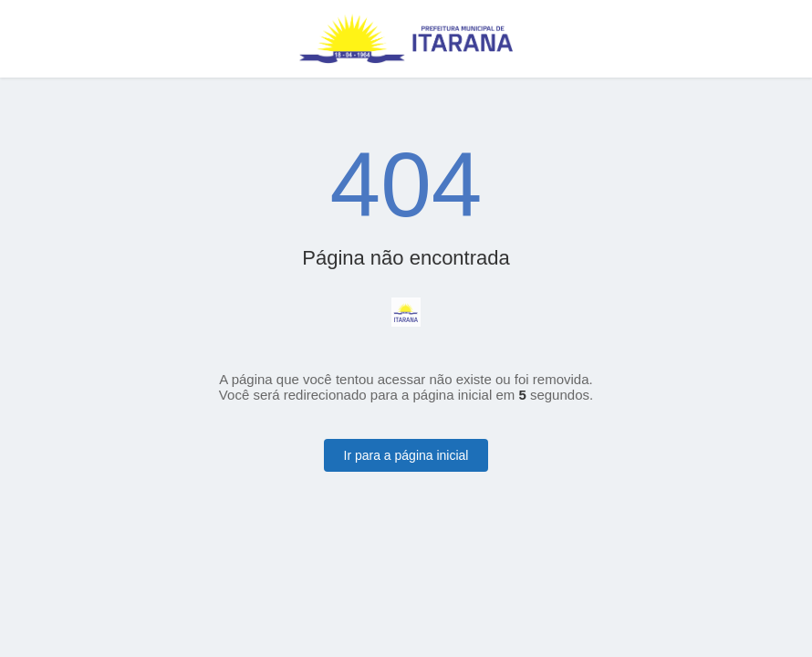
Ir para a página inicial (406, 455)
